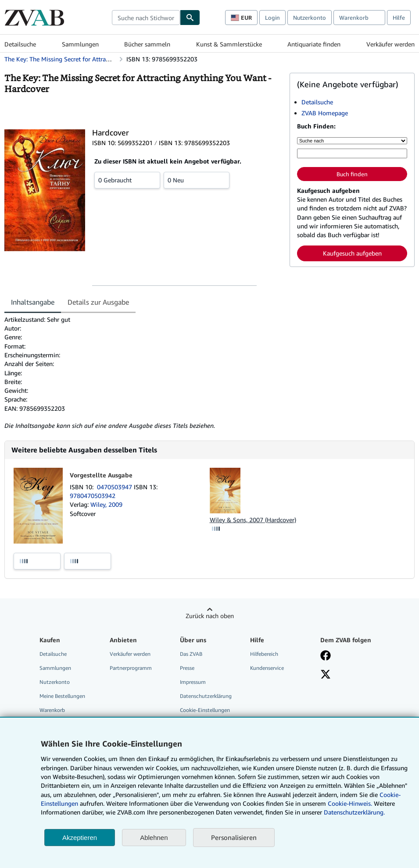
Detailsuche (20, 44)
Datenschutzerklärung (206, 696)
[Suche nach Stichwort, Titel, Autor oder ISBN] (352, 153)
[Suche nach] (352, 141)
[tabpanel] (143, 373)
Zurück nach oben (210, 616)
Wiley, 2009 (106, 504)
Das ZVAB (191, 654)
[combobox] (146, 18)
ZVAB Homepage (325, 113)
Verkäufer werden (390, 44)
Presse (187, 668)
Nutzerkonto (310, 18)
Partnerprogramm (131, 668)
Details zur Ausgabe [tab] (98, 302)
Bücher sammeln (147, 44)
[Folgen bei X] (326, 675)
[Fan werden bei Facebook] (326, 656)
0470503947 (115, 487)
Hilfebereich (264, 654)
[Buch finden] (190, 18)
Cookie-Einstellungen (205, 710)
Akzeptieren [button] (80, 838)
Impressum (193, 682)
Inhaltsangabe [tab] (33, 302)
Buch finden (352, 174)
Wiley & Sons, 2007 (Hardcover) (253, 520)
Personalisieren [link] (234, 837)
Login (272, 18)
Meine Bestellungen (62, 696)
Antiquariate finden (314, 44)
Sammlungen (80, 44)
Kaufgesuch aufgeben (352, 253)
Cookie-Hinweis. (350, 803)
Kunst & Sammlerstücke (229, 44)
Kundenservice (267, 668)
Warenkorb (52, 710)
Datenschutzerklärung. (354, 812)
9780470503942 (93, 496)
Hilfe (399, 18)
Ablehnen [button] (154, 838)
